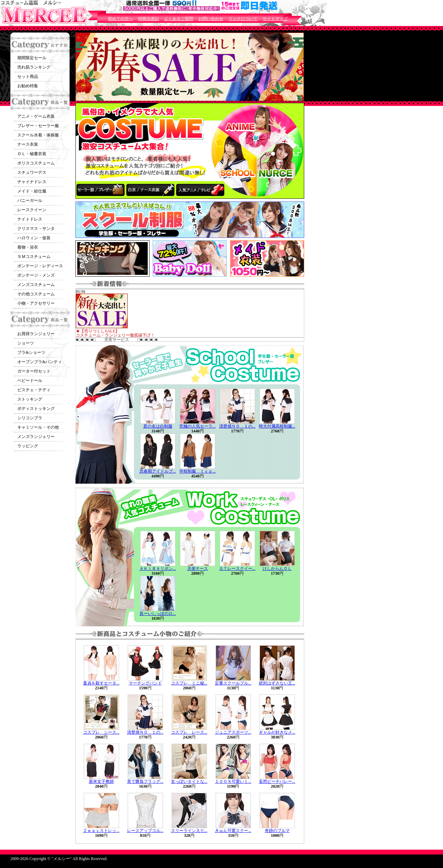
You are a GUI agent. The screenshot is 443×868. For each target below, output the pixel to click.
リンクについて (243, 19)
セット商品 (28, 77)
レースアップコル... (145, 831)
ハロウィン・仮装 (34, 238)
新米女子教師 (101, 781)
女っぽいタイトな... (189, 781)
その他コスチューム (36, 294)
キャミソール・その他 (38, 427)
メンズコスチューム (36, 285)
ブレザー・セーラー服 (38, 126)
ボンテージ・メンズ (36, 275)
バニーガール (30, 200)
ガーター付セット (34, 371)
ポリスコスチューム (36, 163)
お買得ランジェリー (36, 334)
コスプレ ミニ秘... (189, 683)
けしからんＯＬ (277, 569)
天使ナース (198, 569)
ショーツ (26, 343)
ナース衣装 (28, 144)
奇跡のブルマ (277, 831)
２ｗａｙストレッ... (101, 831)
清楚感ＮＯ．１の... (237, 426)
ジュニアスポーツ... (233, 732)
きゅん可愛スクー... (233, 831)
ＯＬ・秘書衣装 (32, 154)
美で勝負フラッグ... (145, 781)
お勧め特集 (28, 86)
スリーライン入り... (189, 831)
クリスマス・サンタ (36, 229)
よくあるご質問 (179, 19)
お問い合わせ (211, 19)
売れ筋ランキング (34, 67)
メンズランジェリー (36, 437)
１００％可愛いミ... (233, 781)
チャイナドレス (32, 182)
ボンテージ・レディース (40, 266)
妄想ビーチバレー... (277, 781)
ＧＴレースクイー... (237, 569)
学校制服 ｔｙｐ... (197, 471)
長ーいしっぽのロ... (158, 614)
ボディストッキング (36, 409)
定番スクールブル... (233, 683)
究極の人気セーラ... (197, 426)
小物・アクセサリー (36, 303)
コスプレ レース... (189, 732)
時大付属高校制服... (277, 426)
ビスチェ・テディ (34, 390)
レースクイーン (32, 210)
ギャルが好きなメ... (277, 732)
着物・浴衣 (28, 247)
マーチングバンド (145, 683)
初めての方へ (120, 19)
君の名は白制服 (158, 426)
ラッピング (28, 446)
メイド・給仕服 (32, 191)
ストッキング (30, 399)
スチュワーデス (32, 172)
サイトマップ (275, 19)
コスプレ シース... (101, 732)
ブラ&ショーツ (31, 352)
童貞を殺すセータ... (101, 683)
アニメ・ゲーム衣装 (36, 116)
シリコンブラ (30, 418)
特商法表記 (148, 19)
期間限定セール (32, 58)
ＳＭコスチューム (34, 257)
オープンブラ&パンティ (40, 362)
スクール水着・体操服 (38, 135)
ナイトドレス (30, 219)
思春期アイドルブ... (158, 471)
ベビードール (30, 381)
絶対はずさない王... (277, 683)
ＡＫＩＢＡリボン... (158, 569)
